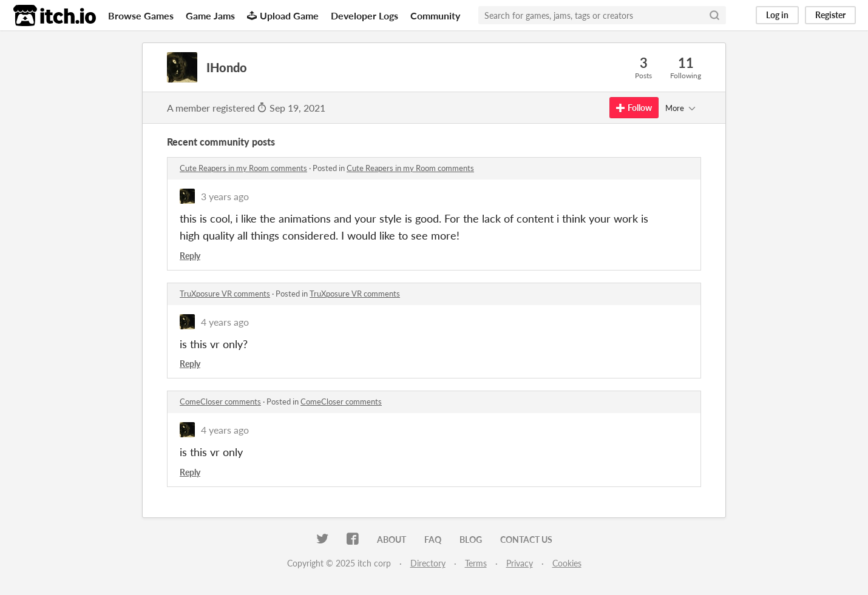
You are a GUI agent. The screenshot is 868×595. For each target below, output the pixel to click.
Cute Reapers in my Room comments (243, 168)
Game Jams (210, 15)
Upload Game (283, 15)
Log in (777, 15)
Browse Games (141, 15)
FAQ (433, 540)
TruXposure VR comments (225, 294)
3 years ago (225, 196)
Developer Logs (364, 15)
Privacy (520, 563)
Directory (428, 563)
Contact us (526, 540)
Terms (476, 563)
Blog (471, 540)
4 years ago (225, 322)
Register (830, 15)
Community (435, 15)
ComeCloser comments (220, 402)
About (392, 540)
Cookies (567, 563)
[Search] (714, 15)
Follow (634, 108)
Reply (190, 256)
